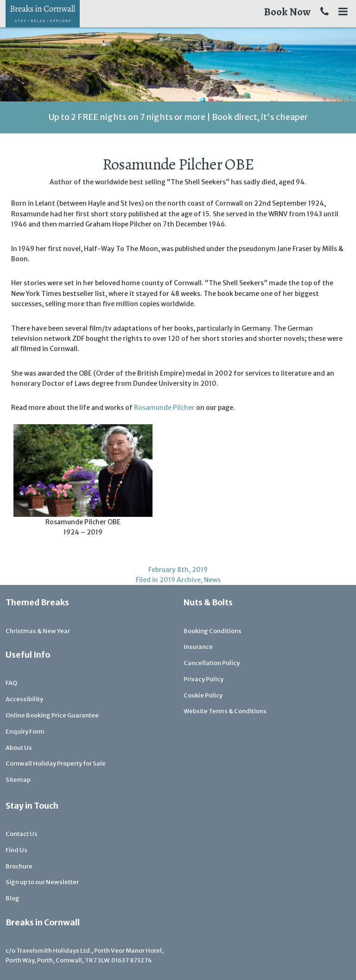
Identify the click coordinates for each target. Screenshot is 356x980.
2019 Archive (180, 580)
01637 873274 (132, 960)
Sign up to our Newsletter (42, 882)
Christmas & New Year (38, 631)
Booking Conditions (213, 631)
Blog (13, 898)
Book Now (287, 12)
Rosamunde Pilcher (164, 408)
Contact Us (22, 834)
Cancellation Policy (212, 663)
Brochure (19, 866)
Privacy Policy (203, 679)
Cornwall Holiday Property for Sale (56, 763)
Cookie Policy (203, 695)
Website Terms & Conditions (225, 711)
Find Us (16, 850)
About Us (19, 748)
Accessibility (24, 699)
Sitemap (18, 780)
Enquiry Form (25, 732)
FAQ (11, 683)
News (212, 580)
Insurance (198, 647)
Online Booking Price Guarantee (52, 715)
